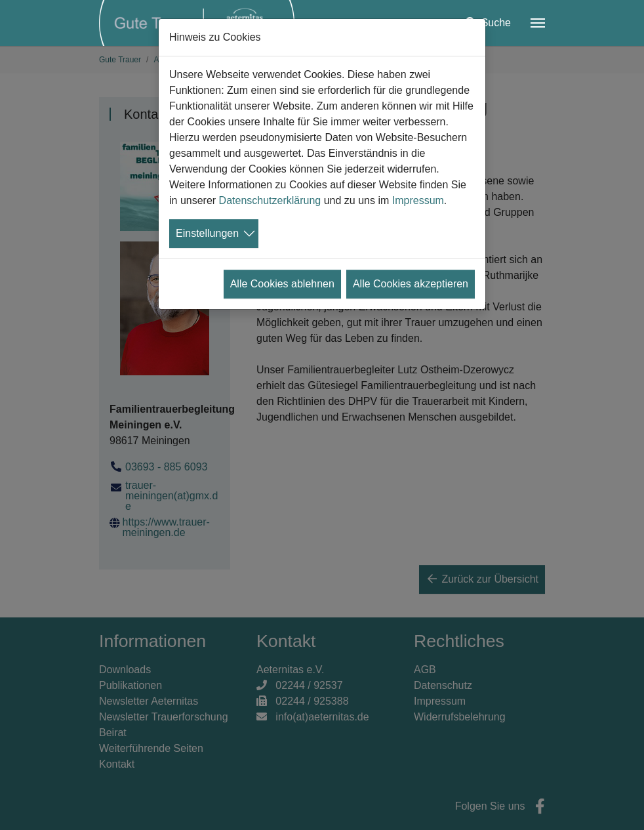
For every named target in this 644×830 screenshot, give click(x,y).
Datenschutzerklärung (270, 200)
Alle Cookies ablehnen (282, 284)
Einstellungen (207, 233)
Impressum (418, 200)
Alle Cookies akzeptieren (411, 284)
